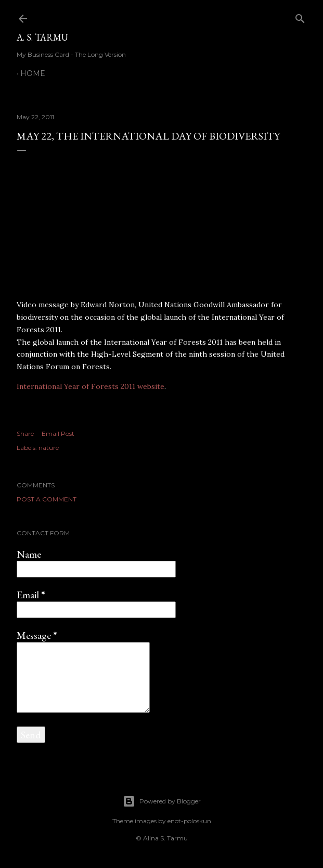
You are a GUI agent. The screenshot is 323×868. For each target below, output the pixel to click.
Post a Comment (47, 499)
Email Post (58, 433)
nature (49, 448)
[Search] (300, 16)
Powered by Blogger (162, 801)
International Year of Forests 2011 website (91, 386)
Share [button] (25, 433)
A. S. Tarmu (42, 37)
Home (33, 73)
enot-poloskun (189, 821)
